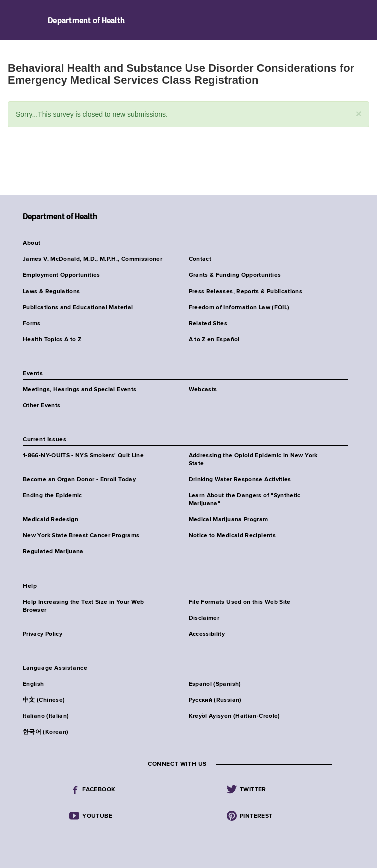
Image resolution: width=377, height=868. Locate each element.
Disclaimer (204, 618)
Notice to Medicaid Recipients (232, 536)
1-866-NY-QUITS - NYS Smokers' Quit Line (83, 456)
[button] (359, 113)
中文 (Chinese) (44, 700)
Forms (32, 324)
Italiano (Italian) (46, 716)
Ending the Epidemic (52, 496)
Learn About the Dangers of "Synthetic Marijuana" (245, 500)
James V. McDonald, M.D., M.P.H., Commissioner (92, 259)
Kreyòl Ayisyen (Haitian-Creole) (235, 716)
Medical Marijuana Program (229, 520)
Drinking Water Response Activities (240, 480)
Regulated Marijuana (53, 552)
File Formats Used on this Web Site (240, 602)
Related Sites (208, 324)
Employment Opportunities (61, 275)
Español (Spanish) (215, 684)
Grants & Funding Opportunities (235, 275)
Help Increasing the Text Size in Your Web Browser (83, 606)
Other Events (41, 406)
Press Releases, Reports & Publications (246, 292)
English (33, 684)
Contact (200, 259)
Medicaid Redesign (50, 520)
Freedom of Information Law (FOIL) (239, 308)
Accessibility (207, 634)
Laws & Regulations (51, 292)
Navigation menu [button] (16, 20)
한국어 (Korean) (45, 732)
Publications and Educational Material (78, 308)
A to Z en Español (214, 340)
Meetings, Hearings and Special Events (79, 390)
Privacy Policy (42, 634)
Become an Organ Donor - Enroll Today (79, 480)
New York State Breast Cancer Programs (81, 536)
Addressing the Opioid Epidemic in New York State (253, 460)
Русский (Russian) (215, 700)
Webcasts (203, 390)
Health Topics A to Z (52, 340)
